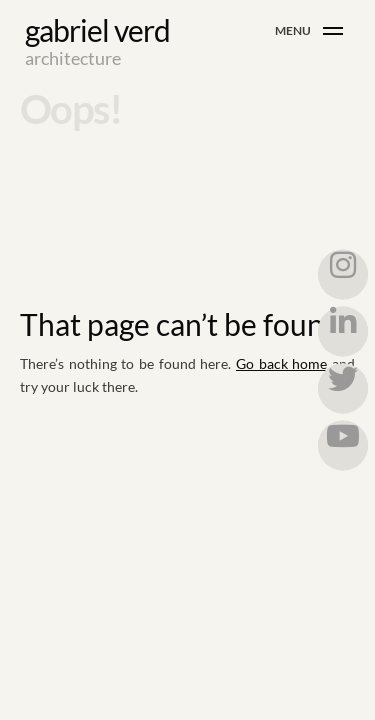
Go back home (281, 363)
